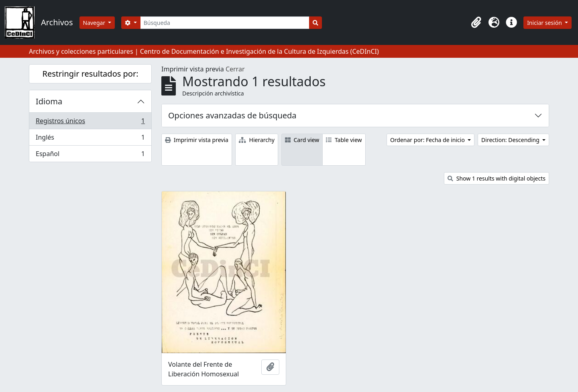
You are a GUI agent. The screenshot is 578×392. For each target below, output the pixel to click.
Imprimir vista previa (197, 140)
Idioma (49, 101)
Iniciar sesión (545, 23)
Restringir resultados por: (90, 74)
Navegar (95, 23)
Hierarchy (257, 140)
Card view (302, 140)
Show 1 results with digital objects (497, 178)
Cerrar (235, 69)
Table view (344, 140)
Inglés (90, 139)
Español (90, 155)
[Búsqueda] (225, 23)
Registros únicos (90, 123)
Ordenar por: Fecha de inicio (428, 140)
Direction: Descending (511, 140)
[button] (476, 22)
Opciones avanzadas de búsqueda (232, 115)
